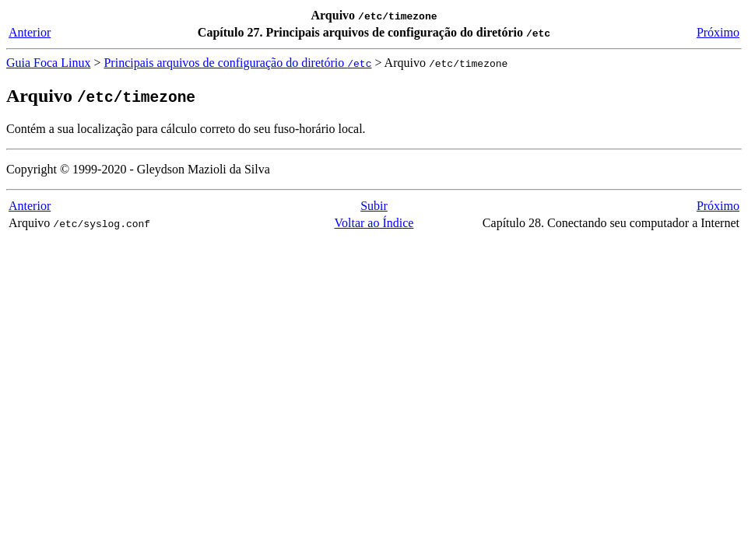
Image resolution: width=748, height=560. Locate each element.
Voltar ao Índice (374, 223)
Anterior (30, 32)
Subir (374, 206)
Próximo (718, 32)
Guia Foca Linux (48, 63)
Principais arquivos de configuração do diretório (237, 63)
